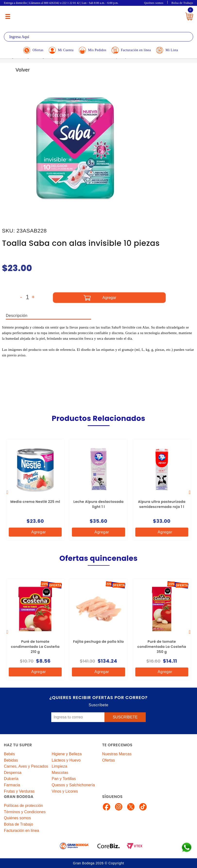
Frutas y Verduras (19, 791)
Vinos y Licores (65, 791)
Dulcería (11, 779)
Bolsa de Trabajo (182, 3)
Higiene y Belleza (67, 754)
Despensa (13, 773)
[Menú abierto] (8, 16)
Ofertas (109, 760)
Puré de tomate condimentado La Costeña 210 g (35, 647)
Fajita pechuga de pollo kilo (98, 642)
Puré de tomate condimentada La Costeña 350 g (162, 647)
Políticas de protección (23, 806)
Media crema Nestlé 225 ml (35, 502)
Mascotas (60, 773)
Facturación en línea (21, 831)
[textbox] (98, 37)
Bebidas (11, 760)
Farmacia (12, 785)
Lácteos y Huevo (66, 760)
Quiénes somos (154, 3)
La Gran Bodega (96, 15)
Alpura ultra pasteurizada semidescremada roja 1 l (162, 504)
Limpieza (60, 766)
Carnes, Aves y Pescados (26, 766)
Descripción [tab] (17, 316)
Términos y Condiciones (25, 812)
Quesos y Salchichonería (73, 785)
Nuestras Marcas (117, 754)
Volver (17, 70)
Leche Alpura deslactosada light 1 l (98, 504)
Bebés (9, 754)
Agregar (34, 532)
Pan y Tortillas (64, 779)
